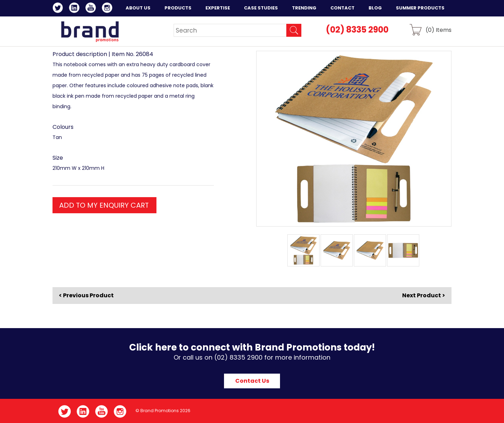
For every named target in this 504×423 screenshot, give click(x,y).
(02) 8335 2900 (357, 30)
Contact (342, 8)
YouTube (92, 9)
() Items (439, 30)
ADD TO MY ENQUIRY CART (104, 205)
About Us (138, 8)
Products (178, 8)
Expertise (218, 8)
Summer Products (420, 8)
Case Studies (261, 8)
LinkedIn (75, 9)
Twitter (59, 9)
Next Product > (424, 295)
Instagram (108, 9)
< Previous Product (86, 296)
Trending (304, 8)
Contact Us (252, 381)
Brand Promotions (90, 32)
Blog (375, 8)
